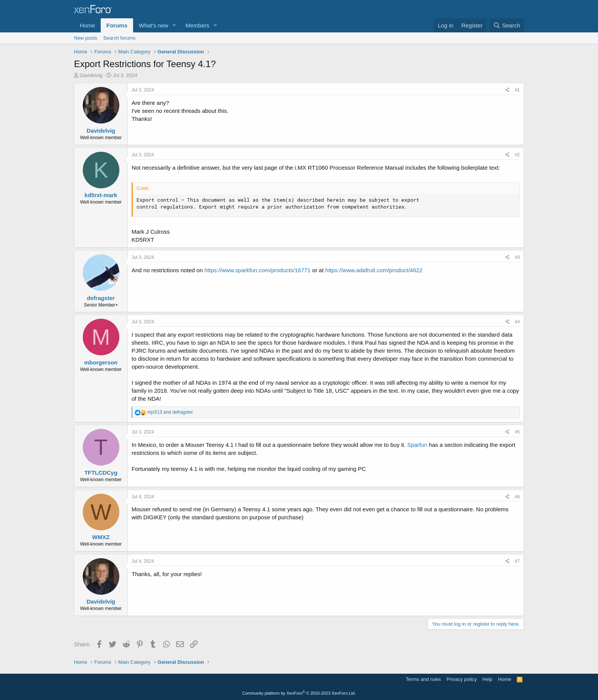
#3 (517, 257)
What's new (154, 25)
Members (197, 25)
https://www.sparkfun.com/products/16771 (257, 270)
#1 (517, 90)
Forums (117, 25)
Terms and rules (423, 679)
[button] (174, 25)
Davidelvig (91, 75)
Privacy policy (462, 679)
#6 (517, 497)
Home (87, 25)
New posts (86, 38)
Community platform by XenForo (299, 693)
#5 (517, 432)
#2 (517, 155)
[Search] (507, 25)
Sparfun (417, 445)
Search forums (120, 38)
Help (488, 679)
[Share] (507, 90)
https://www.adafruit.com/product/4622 (374, 270)
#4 (517, 322)
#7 (517, 561)
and (170, 412)
